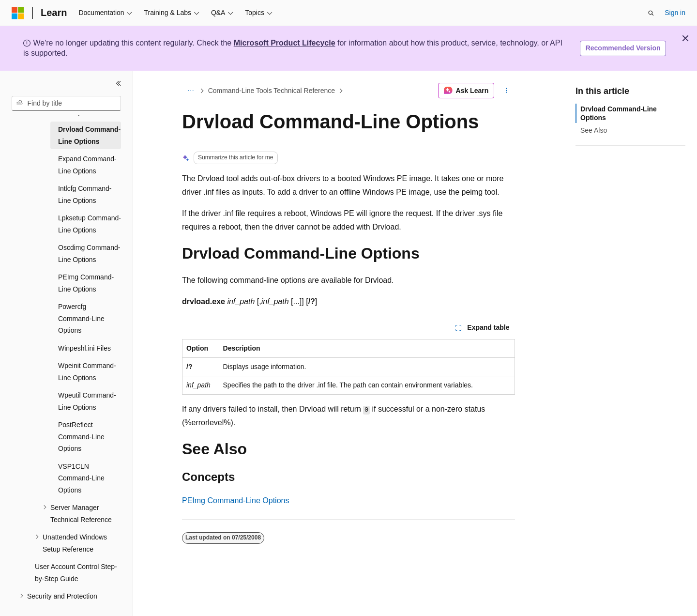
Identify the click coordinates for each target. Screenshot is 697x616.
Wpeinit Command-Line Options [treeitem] (87, 372)
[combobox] (66, 104)
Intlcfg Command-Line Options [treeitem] (85, 194)
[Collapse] (119, 83)
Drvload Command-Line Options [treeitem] (89, 135)
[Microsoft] (18, 13)
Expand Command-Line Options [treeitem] (87, 165)
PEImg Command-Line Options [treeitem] (86, 283)
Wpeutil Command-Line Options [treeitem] (87, 401)
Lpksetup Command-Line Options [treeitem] (90, 224)
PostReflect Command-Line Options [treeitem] (81, 437)
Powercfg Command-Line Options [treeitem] (81, 318)
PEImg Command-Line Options (235, 500)
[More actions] (507, 91)
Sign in (675, 13)
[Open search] (651, 13)
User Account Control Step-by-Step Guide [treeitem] (76, 573)
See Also (594, 130)
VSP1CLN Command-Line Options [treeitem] (81, 478)
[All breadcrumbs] (190, 91)
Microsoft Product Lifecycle (285, 43)
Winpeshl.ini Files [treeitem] (84, 348)
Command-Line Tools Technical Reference (272, 91)
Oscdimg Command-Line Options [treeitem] (89, 254)
